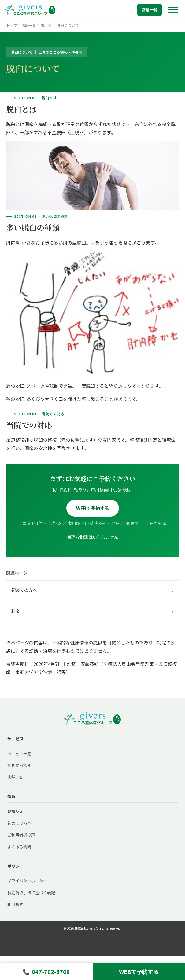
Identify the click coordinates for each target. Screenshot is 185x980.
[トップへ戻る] (30, 10)
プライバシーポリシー (27, 881)
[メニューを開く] (173, 10)
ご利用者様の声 (21, 835)
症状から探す (19, 765)
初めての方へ (92, 590)
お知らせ (15, 811)
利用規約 (15, 904)
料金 (92, 611)
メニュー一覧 (19, 754)
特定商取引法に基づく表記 (31, 893)
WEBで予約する (93, 508)
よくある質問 (19, 847)
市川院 (46, 25)
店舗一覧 (150, 10)
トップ (12, 25)
